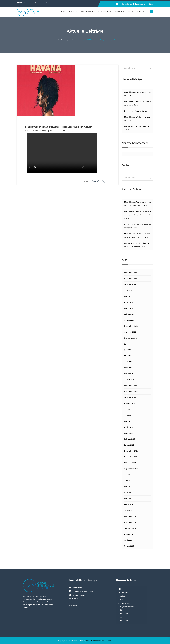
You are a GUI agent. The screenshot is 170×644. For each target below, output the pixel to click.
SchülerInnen (139, 4)
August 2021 (129, 534)
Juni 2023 (128, 415)
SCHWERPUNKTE (105, 12)
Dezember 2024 (131, 326)
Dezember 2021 (131, 516)
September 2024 (131, 338)
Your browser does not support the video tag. (62, 153)
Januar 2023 (129, 445)
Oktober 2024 (130, 332)
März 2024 (128, 368)
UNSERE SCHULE (88, 12)
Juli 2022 (128, 475)
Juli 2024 (128, 344)
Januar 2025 (129, 320)
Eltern (151, 4)
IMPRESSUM (74, 606)
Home (63, 12)
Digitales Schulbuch (129, 607)
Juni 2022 (128, 481)
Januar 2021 (129, 546)
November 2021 (131, 522)
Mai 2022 (128, 487)
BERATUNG (119, 12)
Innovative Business (94, 641)
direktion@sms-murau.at (37, 3)
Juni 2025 (128, 291)
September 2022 (131, 469)
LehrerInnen (126, 4)
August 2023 (129, 403)
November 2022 (131, 457)
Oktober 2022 (130, 463)
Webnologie (107, 641)
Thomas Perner (56, 131)
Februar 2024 (130, 374)
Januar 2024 (129, 380)
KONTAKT (141, 12)
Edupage (124, 614)
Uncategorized (67, 40)
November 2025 (131, 279)
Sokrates (124, 596)
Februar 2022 (130, 505)
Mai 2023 (128, 421)
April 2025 (128, 302)
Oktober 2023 (130, 398)
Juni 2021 (128, 540)
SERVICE (130, 12)
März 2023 (128, 433)
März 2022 (128, 499)
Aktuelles (73, 12)
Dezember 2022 (131, 451)
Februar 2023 (130, 439)
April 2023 (128, 427)
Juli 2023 (128, 409)
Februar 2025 (130, 314)
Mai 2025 (128, 296)
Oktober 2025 (130, 285)
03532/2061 (21, 3)
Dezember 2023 (131, 386)
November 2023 (131, 392)
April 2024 (128, 362)
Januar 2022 (129, 511)
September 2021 (131, 528)
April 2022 (128, 493)
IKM (122, 600)
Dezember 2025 (131, 273)
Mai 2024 (128, 356)
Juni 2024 (128, 350)
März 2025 (128, 308)
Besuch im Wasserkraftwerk (136, 111)
